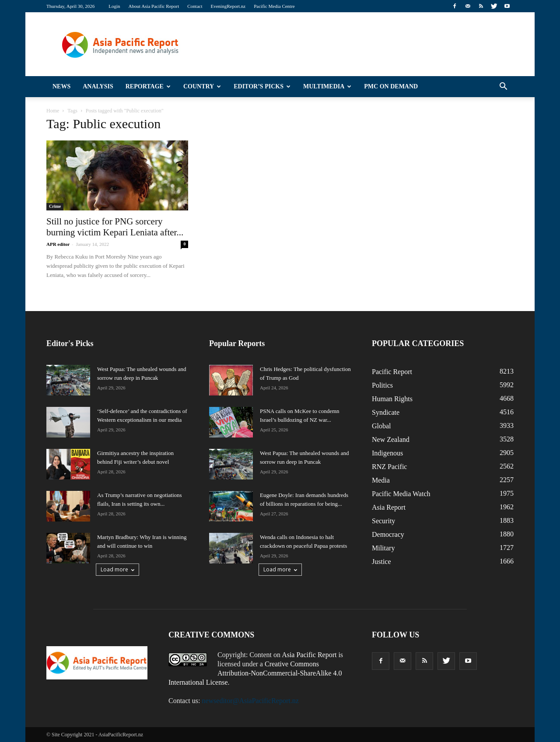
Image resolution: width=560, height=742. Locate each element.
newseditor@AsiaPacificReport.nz (250, 701)
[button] (503, 87)
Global (381, 426)
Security (383, 521)
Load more (117, 569)
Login (114, 6)
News (61, 86)
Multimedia (327, 86)
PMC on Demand (391, 86)
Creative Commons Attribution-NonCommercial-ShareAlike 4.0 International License (255, 673)
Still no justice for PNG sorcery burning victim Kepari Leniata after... (115, 227)
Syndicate (386, 412)
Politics (382, 385)
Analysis (98, 86)
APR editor (58, 244)
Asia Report (389, 507)
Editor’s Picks (262, 86)
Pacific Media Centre (274, 6)
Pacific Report (392, 372)
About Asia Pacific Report (154, 6)
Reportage (148, 86)
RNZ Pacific (389, 467)
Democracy (388, 534)
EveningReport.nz (228, 6)
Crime (55, 206)
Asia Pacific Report (309, 655)
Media (381, 480)
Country (202, 86)
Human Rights (392, 399)
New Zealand (391, 439)
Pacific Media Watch (401, 494)
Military (383, 548)
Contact (195, 6)
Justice (381, 562)
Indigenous (387, 453)
